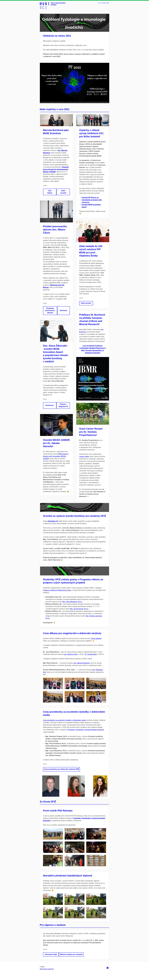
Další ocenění (63, 192)
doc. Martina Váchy (71, 654)
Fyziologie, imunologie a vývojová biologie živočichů (86, 730)
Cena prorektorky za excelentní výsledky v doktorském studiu (65, 720)
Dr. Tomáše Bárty (91, 654)
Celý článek (50, 192)
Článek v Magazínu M (63, 405)
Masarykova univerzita (47, 969)
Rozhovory (50, 405)
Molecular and (56, 285)
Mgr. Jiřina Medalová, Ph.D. (72, 602)
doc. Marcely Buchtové (82, 663)
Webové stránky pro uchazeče (71, 954)
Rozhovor (64, 310)
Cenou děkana (96, 638)
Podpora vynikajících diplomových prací (57, 590)
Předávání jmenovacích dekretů (50, 311)
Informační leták (51, 954)
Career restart (84, 456)
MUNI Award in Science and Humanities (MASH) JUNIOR (56, 456)
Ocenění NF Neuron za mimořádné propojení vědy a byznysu (92, 200)
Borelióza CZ (53, 521)
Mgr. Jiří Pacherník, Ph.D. (79, 609)
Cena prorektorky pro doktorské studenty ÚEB (62, 769)
